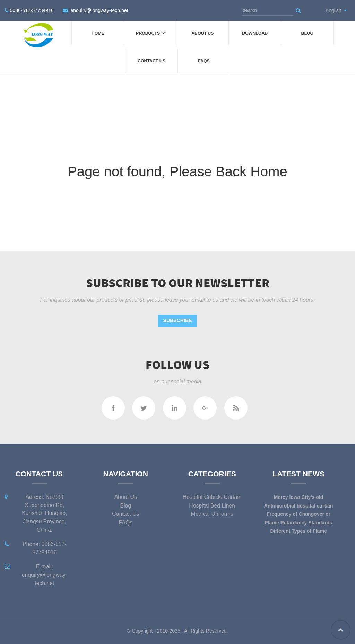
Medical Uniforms (212, 514)
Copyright (142, 631)
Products (150, 33)
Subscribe (178, 320)
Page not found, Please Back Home (177, 171)
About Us (202, 33)
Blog (308, 33)
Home (98, 33)
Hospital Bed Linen (212, 506)
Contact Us (151, 61)
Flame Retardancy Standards (298, 523)
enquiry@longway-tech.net (99, 10)
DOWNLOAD (255, 33)
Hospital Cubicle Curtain (212, 497)
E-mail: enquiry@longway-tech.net (45, 575)
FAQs (204, 61)
